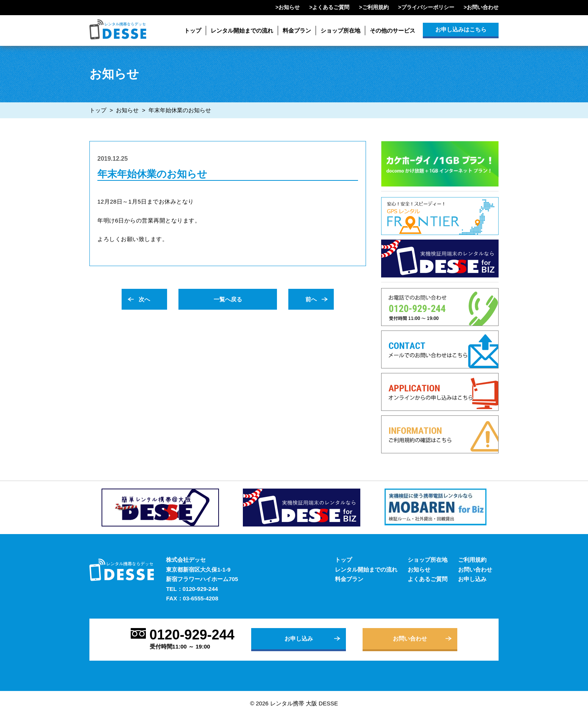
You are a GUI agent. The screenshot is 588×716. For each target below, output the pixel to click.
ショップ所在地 (340, 31)
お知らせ (289, 7)
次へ (144, 299)
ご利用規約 (375, 7)
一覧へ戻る (228, 299)
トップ (193, 31)
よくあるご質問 (331, 7)
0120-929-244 (200, 589)
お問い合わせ (483, 7)
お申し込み (472, 579)
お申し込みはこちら (461, 29)
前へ (311, 299)
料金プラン (297, 31)
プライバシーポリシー (428, 7)
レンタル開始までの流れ (242, 31)
